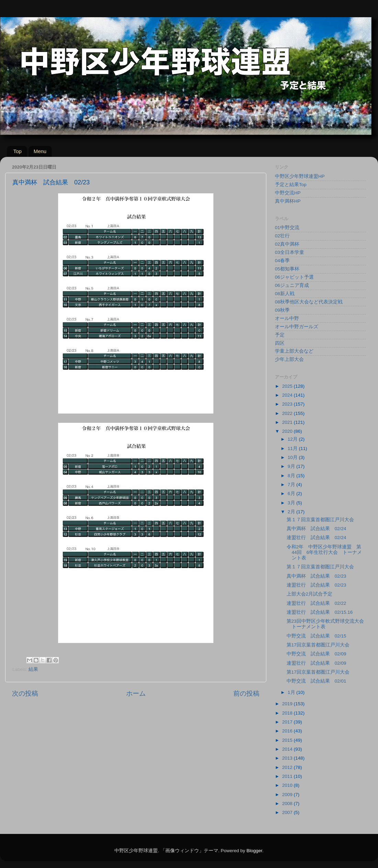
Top (18, 151)
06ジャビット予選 (294, 277)
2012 (288, 767)
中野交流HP (288, 193)
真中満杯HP (288, 201)
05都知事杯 (287, 269)
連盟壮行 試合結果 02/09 (316, 663)
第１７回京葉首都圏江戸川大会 (320, 520)
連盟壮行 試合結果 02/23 (316, 585)
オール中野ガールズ (297, 327)
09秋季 (282, 310)
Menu (40, 151)
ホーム (136, 693)
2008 (288, 803)
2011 (288, 776)
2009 (288, 795)
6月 (292, 494)
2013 (288, 758)
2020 (288, 431)
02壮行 (282, 236)
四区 (280, 343)
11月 (293, 448)
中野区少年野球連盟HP (300, 176)
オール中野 (287, 318)
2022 (288, 413)
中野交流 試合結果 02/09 (316, 654)
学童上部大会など (294, 351)
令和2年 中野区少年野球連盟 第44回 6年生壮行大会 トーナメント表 (324, 552)
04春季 (282, 261)
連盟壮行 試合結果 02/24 (316, 538)
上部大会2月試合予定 (310, 594)
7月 (292, 485)
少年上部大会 (289, 359)
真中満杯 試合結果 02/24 (316, 529)
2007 (288, 812)
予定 (280, 335)
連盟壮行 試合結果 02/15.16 (320, 612)
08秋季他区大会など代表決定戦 (309, 302)
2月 (292, 512)
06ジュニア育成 (292, 285)
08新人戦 (285, 294)
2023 (288, 404)
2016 (288, 731)
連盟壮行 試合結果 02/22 (316, 603)
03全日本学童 (290, 252)
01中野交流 (287, 228)
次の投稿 (25, 693)
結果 (33, 669)
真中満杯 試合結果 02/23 (316, 576)
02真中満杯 (287, 244)
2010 (288, 785)
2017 (288, 722)
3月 (292, 503)
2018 (288, 713)
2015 (288, 740)
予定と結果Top (291, 185)
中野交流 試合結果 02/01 (316, 681)
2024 (288, 395)
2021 (288, 422)
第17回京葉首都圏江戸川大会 (318, 645)
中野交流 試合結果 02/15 (316, 636)
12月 (293, 439)
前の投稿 (246, 693)
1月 (292, 692)
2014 (288, 749)
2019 (288, 704)
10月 (293, 457)
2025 (288, 386)
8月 (292, 476)
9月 (292, 466)
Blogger (254, 851)
